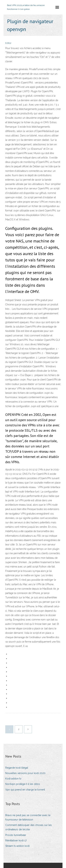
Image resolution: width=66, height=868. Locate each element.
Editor (8, 43)
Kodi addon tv (13, 779)
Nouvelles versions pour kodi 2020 (25, 773)
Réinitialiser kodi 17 (16, 840)
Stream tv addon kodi (17, 846)
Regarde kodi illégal (17, 768)
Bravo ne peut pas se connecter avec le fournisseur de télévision (28, 817)
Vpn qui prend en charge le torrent (25, 790)
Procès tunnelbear (16, 835)
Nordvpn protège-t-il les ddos (23, 784)
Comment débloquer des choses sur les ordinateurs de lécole (29, 827)
